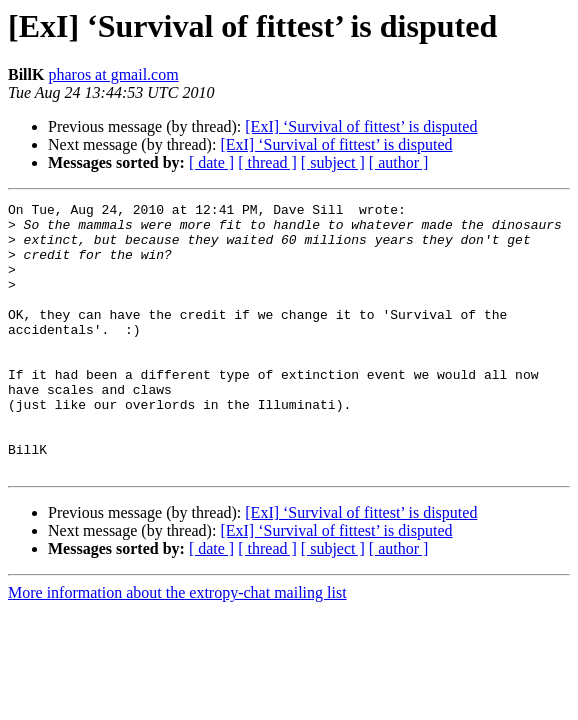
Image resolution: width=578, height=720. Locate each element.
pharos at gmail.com (113, 74)
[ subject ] (333, 162)
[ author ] (399, 162)
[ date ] (211, 162)
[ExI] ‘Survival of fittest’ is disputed (361, 126)
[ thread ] (267, 162)
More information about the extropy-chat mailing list (177, 646)
